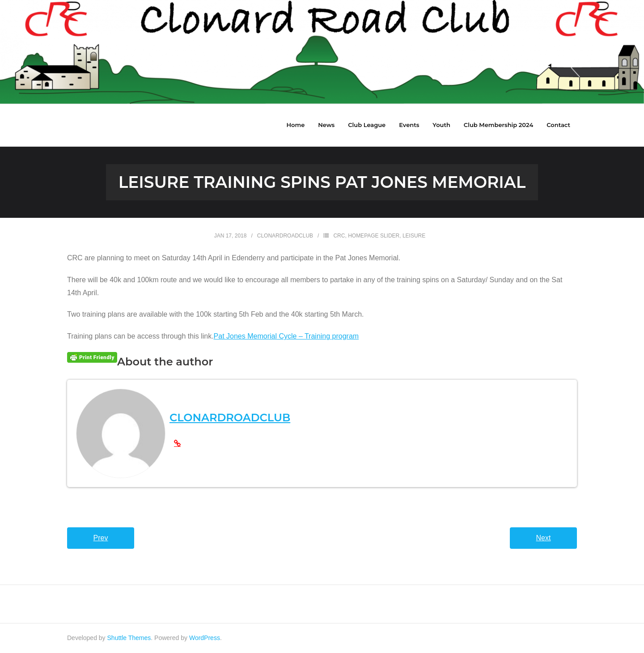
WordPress (205, 638)
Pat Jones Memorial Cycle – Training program (286, 336)
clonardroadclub (285, 236)
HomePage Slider (374, 236)
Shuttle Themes (129, 638)
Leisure (414, 236)
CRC (339, 236)
